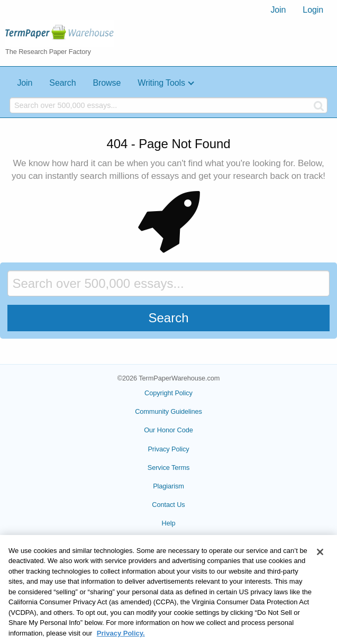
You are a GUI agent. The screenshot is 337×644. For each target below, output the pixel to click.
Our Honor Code (168, 430)
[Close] (320, 561)
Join (278, 10)
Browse (107, 83)
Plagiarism (168, 486)
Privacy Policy (168, 449)
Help (169, 523)
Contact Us (168, 505)
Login (313, 10)
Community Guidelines (168, 411)
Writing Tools (161, 83)
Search (62, 83)
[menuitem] (278, 10)
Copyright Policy (168, 393)
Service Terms (169, 468)
